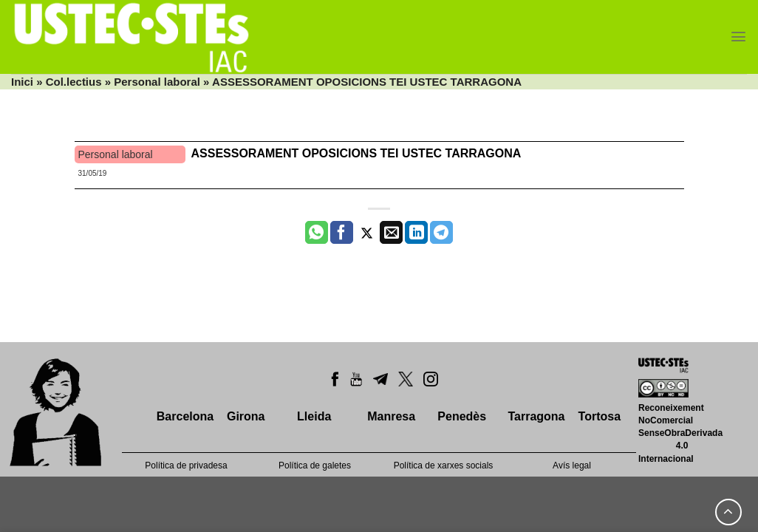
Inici (22, 82)
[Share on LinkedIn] (416, 233)
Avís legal (572, 465)
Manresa (391, 416)
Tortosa (600, 416)
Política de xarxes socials (444, 465)
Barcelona (185, 416)
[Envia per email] (391, 233)
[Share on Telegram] (441, 233)
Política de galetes (315, 465)
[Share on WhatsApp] (317, 233)
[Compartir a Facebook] (342, 233)
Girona (246, 416)
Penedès (462, 416)
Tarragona (536, 416)
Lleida (314, 416)
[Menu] (738, 37)
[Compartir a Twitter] (367, 233)
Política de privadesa (186, 465)
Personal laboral (157, 82)
